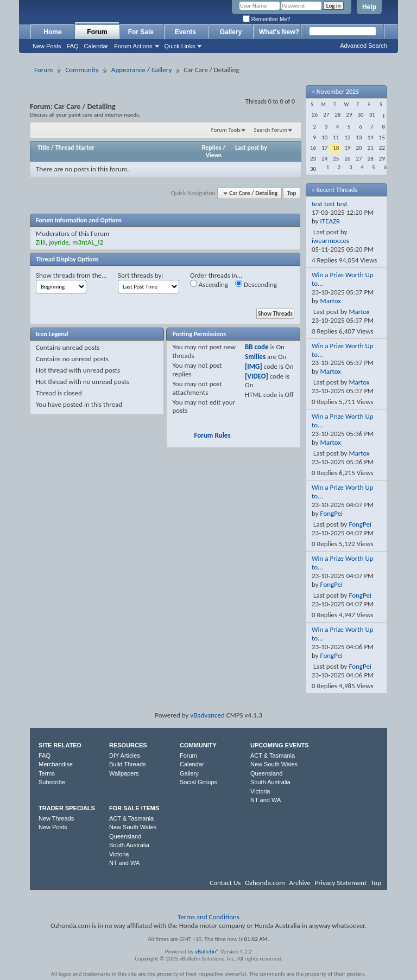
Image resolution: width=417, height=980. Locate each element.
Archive (299, 883)
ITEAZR (330, 221)
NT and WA (266, 800)
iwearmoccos (330, 241)
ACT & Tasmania (273, 755)
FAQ (73, 46)
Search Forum (271, 130)
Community (82, 70)
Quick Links (180, 46)
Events (187, 32)
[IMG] (254, 366)
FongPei (332, 513)
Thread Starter (75, 148)
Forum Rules (212, 435)
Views (214, 155)
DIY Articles (125, 755)
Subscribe (52, 782)
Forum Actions (133, 46)
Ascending (209, 284)
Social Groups (198, 782)
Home (52, 32)
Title (43, 148)
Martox (331, 301)
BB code (257, 347)
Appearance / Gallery (141, 70)
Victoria (260, 791)
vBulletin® (207, 952)
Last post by (251, 148)
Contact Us (225, 883)
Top (292, 193)
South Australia (270, 782)
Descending (256, 284)
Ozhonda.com (265, 883)
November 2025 (338, 92)
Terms (47, 773)
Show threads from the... (71, 275)
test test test (330, 204)
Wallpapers (124, 773)
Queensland (266, 773)
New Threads (56, 818)
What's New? (279, 32)
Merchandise (56, 764)
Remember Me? (266, 19)
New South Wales (274, 764)
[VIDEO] (257, 376)
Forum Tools (226, 130)
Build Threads (128, 764)
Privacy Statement (341, 883)
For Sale (142, 32)
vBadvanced (207, 715)
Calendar (96, 46)
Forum (97, 32)
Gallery (231, 32)
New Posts (47, 46)
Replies (212, 148)
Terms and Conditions (208, 917)
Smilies (255, 357)
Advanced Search (364, 46)
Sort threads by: (141, 275)
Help (369, 7)
